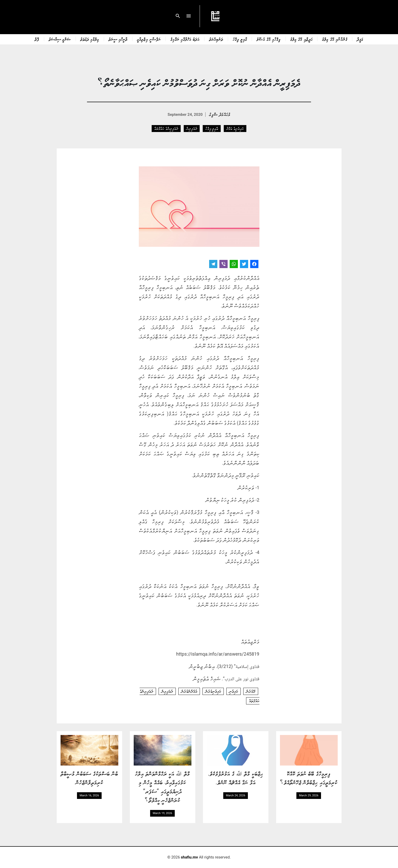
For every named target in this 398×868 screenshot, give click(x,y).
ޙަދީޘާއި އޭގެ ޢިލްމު (301, 39)
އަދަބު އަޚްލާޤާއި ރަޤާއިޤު (185, 39)
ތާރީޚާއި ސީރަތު (118, 39)
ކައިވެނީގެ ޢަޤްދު (235, 128)
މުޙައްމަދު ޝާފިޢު (220, 114)
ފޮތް (37, 39)
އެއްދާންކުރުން (189, 691)
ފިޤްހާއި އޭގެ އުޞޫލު (269, 39)
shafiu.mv (190, 857)
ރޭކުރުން (251, 691)
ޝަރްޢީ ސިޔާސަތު (60, 39)
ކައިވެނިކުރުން (213, 691)
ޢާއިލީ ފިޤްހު (240, 39)
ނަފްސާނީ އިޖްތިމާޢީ (149, 39)
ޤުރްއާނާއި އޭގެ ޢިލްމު (335, 39)
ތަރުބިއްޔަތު (216, 39)
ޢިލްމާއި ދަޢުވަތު (90, 39)
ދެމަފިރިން (192, 128)
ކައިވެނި (234, 691)
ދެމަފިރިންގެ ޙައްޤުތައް (166, 128)
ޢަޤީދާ (360, 39)
